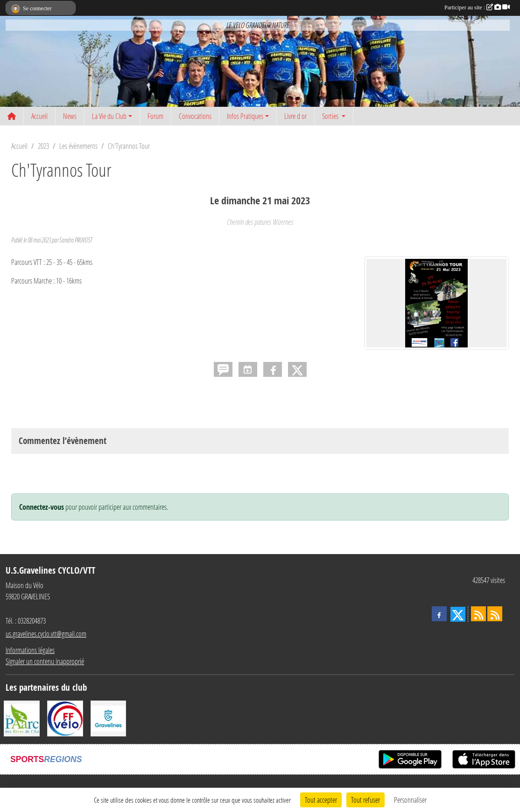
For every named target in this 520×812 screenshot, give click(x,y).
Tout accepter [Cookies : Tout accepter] (321, 800)
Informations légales (30, 650)
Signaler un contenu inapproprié (45, 661)
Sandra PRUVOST (76, 240)
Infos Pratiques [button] (245, 116)
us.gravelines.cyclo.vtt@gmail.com (46, 634)
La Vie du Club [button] (109, 116)
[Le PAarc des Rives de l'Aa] (22, 718)
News (70, 116)
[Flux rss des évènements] (495, 614)
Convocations (195, 116)
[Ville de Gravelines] (109, 718)
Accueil (39, 116)
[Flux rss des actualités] (478, 614)
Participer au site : (477, 7)
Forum (155, 116)
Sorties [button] (331, 116)
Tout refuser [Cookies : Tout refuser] (365, 800)
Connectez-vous (42, 507)
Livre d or (295, 116)
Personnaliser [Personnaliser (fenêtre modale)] (410, 800)
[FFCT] (65, 718)
